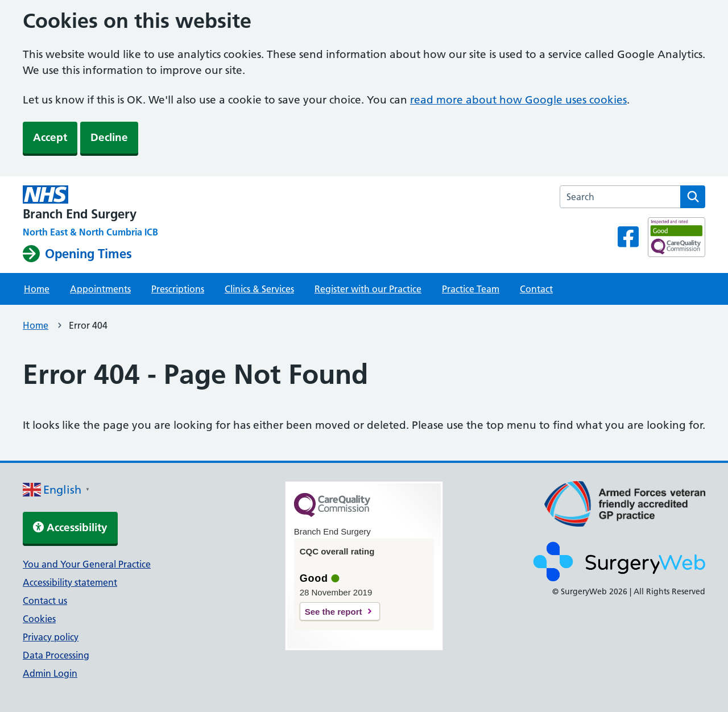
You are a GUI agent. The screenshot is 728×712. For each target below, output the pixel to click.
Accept (50, 137)
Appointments (100, 289)
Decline (109, 137)
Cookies (39, 619)
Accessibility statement (70, 582)
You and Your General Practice (87, 564)
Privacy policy (51, 637)
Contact (536, 289)
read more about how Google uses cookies (518, 100)
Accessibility (70, 527)
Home (37, 289)
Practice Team (471, 289)
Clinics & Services (259, 289)
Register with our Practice (368, 289)
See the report (334, 612)
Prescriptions (178, 289)
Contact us (45, 601)
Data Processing (56, 655)
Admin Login (50, 673)
